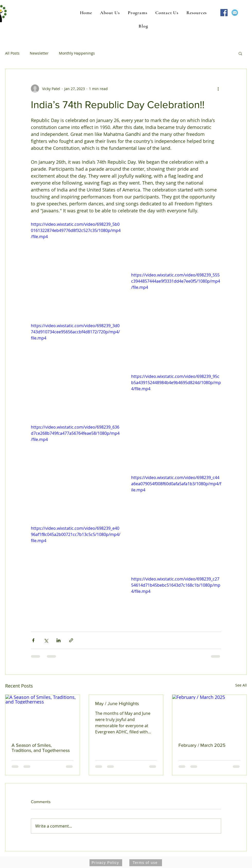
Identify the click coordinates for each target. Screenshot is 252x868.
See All (241, 685)
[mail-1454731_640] (235, 13)
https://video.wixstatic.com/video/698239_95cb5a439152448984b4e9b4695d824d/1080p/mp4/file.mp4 (176, 383)
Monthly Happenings (77, 53)
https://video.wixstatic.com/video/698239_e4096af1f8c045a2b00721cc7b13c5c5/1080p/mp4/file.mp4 (76, 534)
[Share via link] (71, 640)
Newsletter (39, 53)
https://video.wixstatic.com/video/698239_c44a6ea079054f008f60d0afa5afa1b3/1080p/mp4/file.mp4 (176, 484)
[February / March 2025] (209, 716)
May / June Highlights (117, 704)
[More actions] (218, 89)
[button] (240, 53)
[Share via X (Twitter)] (46, 640)
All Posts (12, 53)
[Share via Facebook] (33, 640)
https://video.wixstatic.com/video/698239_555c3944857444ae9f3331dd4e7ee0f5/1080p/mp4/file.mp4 (176, 281)
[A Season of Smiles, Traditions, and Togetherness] (43, 716)
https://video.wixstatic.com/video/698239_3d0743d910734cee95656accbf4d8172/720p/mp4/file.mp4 (75, 332)
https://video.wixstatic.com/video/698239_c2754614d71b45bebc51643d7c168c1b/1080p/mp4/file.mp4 (176, 585)
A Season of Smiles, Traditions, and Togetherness (41, 748)
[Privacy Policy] (106, 863)
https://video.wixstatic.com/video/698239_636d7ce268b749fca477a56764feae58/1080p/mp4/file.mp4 (75, 433)
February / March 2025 (202, 745)
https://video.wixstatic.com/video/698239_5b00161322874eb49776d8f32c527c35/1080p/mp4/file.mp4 (76, 230)
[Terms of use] (146, 863)
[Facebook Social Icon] (224, 13)
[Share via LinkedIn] (58, 640)
